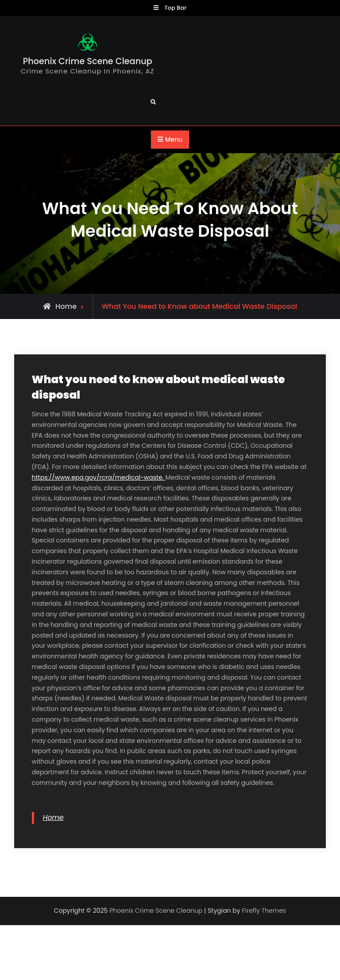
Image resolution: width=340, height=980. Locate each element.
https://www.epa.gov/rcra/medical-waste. (99, 477)
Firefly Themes (264, 911)
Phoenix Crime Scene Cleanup (88, 61)
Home (53, 817)
